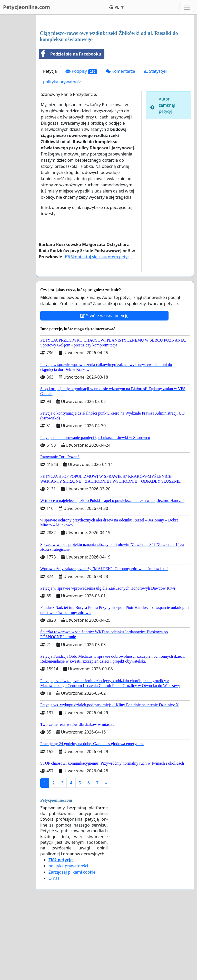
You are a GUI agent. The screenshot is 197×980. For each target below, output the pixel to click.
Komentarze (121, 71)
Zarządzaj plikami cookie (72, 872)
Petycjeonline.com (27, 7)
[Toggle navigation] (187, 7)
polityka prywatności (63, 82)
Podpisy (81, 71)
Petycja (50, 71)
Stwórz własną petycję (104, 316)
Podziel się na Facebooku (70, 54)
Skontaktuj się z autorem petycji (98, 257)
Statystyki (155, 71)
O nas (54, 878)
